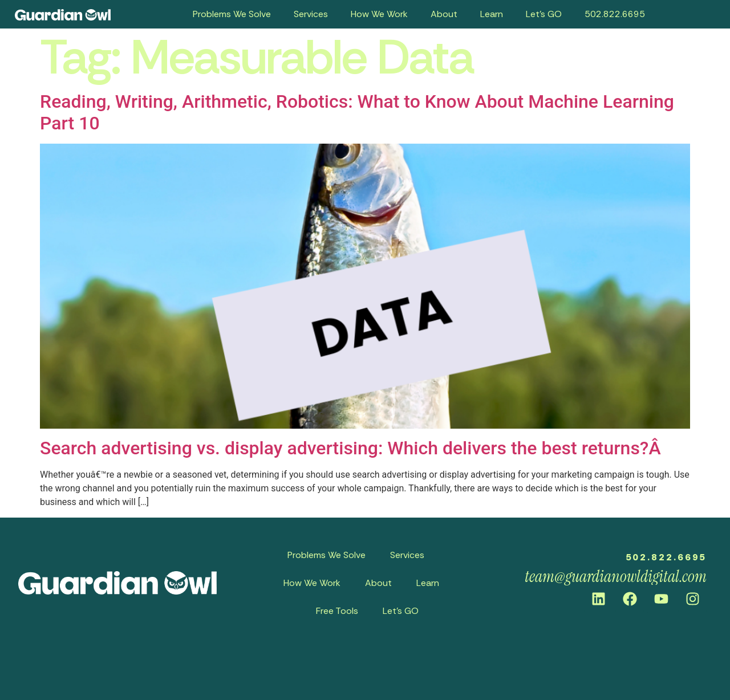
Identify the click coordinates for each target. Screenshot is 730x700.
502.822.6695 (615, 14)
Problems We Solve (232, 14)
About (444, 14)
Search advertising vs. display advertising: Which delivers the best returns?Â (353, 448)
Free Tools (337, 611)
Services (311, 14)
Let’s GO (544, 14)
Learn (492, 14)
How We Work (379, 14)
